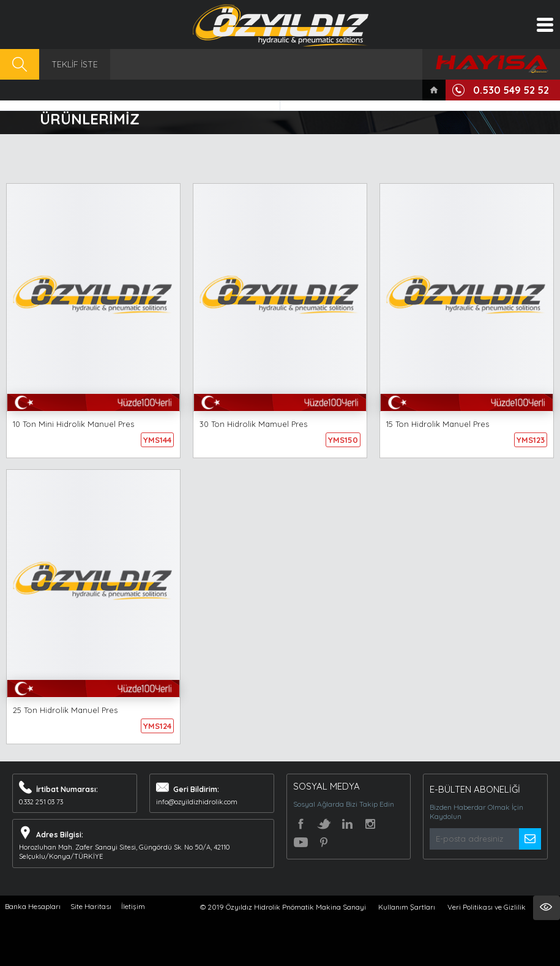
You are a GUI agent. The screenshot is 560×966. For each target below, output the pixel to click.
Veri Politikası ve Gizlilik (487, 907)
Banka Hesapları (33, 906)
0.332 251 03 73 (41, 802)
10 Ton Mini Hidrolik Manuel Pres (73, 424)
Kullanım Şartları (407, 907)
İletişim (133, 906)
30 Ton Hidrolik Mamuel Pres (253, 424)
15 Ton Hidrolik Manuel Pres (438, 424)
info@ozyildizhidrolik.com (197, 802)
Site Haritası (91, 906)
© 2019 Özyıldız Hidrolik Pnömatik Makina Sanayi (283, 907)
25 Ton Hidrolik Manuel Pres (65, 710)
